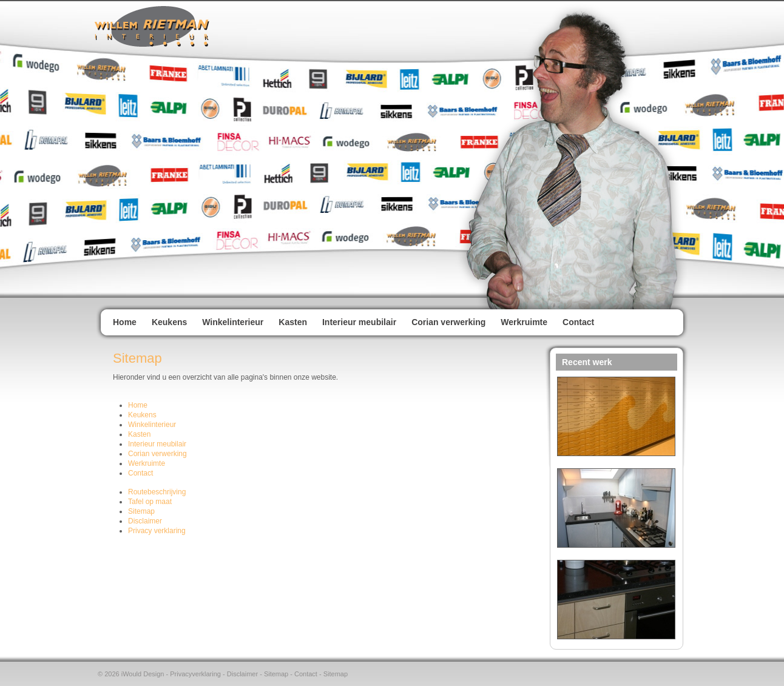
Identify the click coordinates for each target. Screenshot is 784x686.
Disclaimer (242, 674)
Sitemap (276, 674)
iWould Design (143, 674)
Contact (306, 674)
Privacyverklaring (195, 674)
